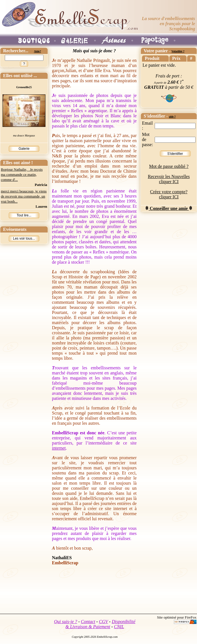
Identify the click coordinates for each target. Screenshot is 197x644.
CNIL (119, 627)
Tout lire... (24, 215)
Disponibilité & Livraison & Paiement (100, 624)
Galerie (24, 149)
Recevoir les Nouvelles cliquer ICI (169, 179)
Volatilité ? (178, 51)
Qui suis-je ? (66, 622)
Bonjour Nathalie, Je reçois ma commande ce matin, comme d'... (22, 174)
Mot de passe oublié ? (169, 166)
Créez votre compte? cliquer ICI (169, 194)
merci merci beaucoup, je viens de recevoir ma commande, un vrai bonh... (24, 196)
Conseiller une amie (169, 208)
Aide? (37, 51)
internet (59, 448)
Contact (88, 622)
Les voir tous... (24, 238)
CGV (104, 622)
